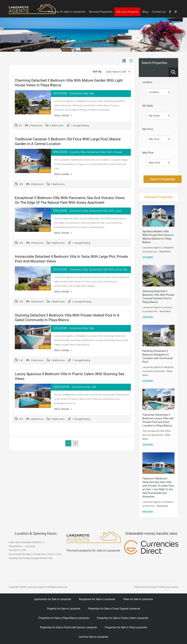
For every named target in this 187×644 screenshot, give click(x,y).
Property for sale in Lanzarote (67, 12)
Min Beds (148, 106)
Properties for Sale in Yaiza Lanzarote (126, 627)
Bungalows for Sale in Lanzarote (97, 599)
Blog (145, 12)
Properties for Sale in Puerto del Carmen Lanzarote (69, 627)
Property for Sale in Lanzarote (64, 609)
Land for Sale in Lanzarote (93, 637)
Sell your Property (127, 12)
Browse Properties (101, 12)
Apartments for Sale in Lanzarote (53, 599)
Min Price (148, 129)
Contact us (159, 12)
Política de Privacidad (145, 587)
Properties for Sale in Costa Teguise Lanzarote (114, 609)
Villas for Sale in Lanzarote (138, 599)
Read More (165, 252)
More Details (63, 115)
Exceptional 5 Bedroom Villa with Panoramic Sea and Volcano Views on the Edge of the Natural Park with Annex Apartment (70, 200)
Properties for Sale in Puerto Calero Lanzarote (123, 618)
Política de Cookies (168, 587)
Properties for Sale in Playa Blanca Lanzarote (64, 618)
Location (147, 82)
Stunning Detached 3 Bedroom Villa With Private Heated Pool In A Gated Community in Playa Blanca (67, 318)
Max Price (148, 153)
